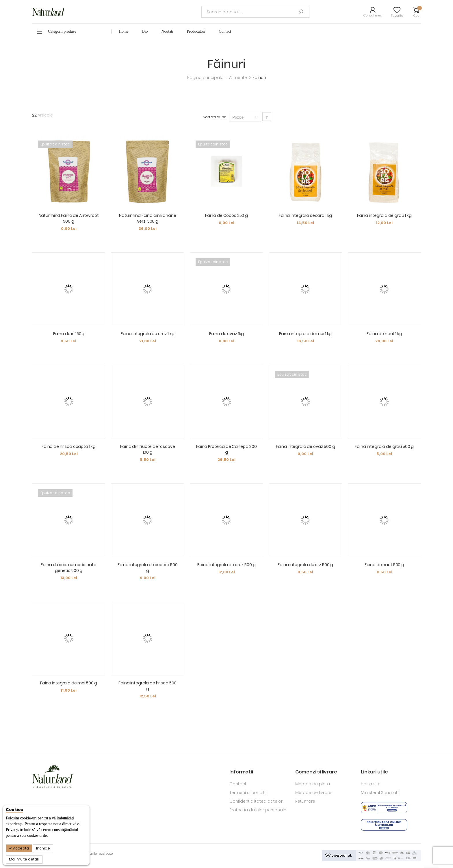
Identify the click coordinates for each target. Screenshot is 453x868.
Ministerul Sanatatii (380, 793)
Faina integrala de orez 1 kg (148, 334)
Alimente (239, 77)
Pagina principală (206, 77)
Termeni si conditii (248, 793)
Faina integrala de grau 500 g (384, 446)
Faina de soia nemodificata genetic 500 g (68, 568)
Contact (238, 784)
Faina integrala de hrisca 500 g (147, 686)
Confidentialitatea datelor (256, 801)
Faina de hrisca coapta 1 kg (69, 446)
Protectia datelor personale (258, 810)
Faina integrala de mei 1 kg (305, 334)
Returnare (305, 801)
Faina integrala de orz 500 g (305, 565)
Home (124, 31)
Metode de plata (313, 784)
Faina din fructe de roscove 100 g (147, 449)
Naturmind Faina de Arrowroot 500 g (69, 218)
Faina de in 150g (69, 334)
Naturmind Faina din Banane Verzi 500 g (147, 218)
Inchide (43, 848)
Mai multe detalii (24, 859)
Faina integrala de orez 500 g (226, 565)
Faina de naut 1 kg (384, 334)
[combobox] (255, 12)
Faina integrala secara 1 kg (305, 215)
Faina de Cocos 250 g (226, 215)
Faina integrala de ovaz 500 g (306, 446)
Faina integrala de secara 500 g (148, 568)
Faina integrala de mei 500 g (69, 683)
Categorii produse (62, 31)
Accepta (21, 848)
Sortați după (215, 117)
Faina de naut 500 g (384, 565)
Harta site (371, 784)
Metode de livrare (313, 793)
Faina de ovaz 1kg (227, 334)
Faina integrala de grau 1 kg (384, 215)
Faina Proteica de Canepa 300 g (226, 449)
